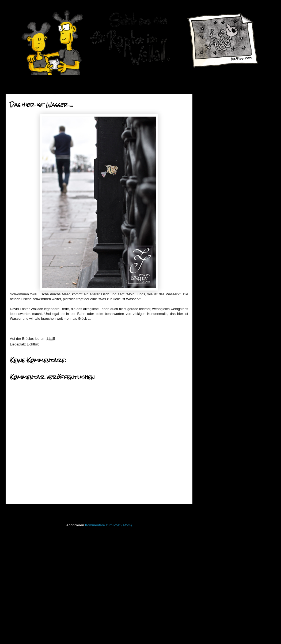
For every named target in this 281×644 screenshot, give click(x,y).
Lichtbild (33, 344)
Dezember (219, 153)
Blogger (152, 633)
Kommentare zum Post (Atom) (109, 525)
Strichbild (208, 568)
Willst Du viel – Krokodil (228, 337)
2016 (211, 126)
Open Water (211, 520)
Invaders (208, 473)
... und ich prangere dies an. (231, 330)
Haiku (206, 465)
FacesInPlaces (213, 441)
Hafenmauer (211, 457)
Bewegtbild (210, 433)
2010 (211, 395)
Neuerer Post (22, 511)
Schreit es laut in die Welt (229, 357)
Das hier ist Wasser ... (227, 276)
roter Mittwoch (221, 233)
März (215, 214)
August (217, 180)
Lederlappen (211, 496)
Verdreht (216, 323)
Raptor (206, 536)
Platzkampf (218, 240)
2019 (211, 106)
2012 (211, 381)
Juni (214, 194)
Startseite (100, 511)
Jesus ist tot (219, 220)
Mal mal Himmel (222, 303)
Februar (217, 366)
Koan (205, 481)
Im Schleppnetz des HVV (229, 247)
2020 (211, 99)
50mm (206, 425)
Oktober (218, 166)
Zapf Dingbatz (221, 310)
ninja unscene (212, 513)
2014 (211, 140)
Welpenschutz (221, 283)
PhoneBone (210, 528)
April (215, 207)
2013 (211, 147)
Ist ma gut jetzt (221, 289)
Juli (214, 187)
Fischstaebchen (213, 449)
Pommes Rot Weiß (224, 316)
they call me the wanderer (230, 344)
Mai (214, 200)
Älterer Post (177, 511)
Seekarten (209, 544)
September (220, 173)
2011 (211, 388)
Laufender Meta (213, 489)
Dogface (216, 296)
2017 (211, 120)
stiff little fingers (213, 552)
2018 (211, 113)
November (219, 160)
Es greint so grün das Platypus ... (235, 227)
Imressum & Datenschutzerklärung (228, 599)
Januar (217, 373)
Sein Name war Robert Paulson (234, 350)
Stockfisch (209, 560)
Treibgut (208, 576)
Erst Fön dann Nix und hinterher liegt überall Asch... (234, 267)
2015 (211, 133)
